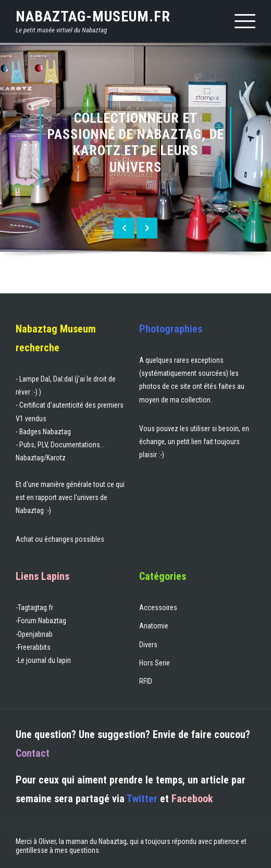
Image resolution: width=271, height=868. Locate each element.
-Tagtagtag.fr (34, 608)
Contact (33, 753)
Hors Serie (155, 663)
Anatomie (154, 626)
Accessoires (158, 608)
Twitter (142, 799)
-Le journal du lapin (43, 660)
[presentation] (124, 228)
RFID (146, 681)
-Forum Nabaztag (41, 621)
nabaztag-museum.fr (93, 16)
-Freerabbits (33, 647)
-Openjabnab (34, 634)
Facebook (192, 799)
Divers (148, 645)
